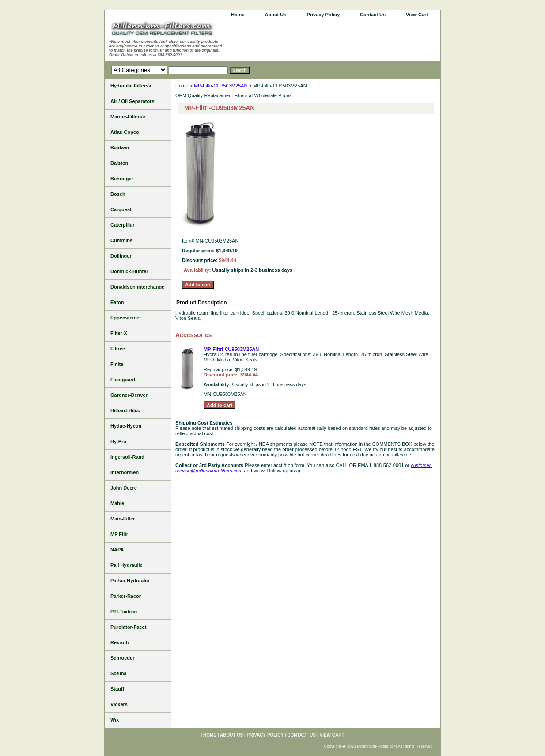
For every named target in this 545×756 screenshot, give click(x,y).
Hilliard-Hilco (125, 410)
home (238, 15)
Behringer (122, 179)
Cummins (121, 240)
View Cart (417, 15)
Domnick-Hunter (129, 271)
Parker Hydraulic (130, 581)
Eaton (117, 302)
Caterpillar (122, 225)
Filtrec (118, 349)
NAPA (117, 550)
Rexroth (120, 642)
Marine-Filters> (128, 117)
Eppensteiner (126, 318)
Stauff (117, 689)
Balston (119, 163)
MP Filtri (120, 534)
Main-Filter (123, 519)
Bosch (118, 194)
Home (182, 86)
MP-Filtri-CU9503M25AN (221, 86)
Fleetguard (123, 380)
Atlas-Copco (125, 132)
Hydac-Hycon (126, 426)
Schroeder (122, 658)
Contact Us (373, 15)
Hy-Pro (118, 441)
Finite (117, 364)
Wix (115, 720)
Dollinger (121, 256)
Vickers (119, 704)
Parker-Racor (126, 596)
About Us (276, 15)
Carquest (121, 209)
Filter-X (119, 333)
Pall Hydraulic (127, 565)
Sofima (119, 673)
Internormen (125, 472)
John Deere (124, 488)
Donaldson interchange (137, 287)
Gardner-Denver (129, 395)
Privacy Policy (323, 15)
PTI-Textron (124, 612)
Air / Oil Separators (132, 101)
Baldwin (120, 148)
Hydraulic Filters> (131, 86)
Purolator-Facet (128, 627)
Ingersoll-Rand (127, 457)
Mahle (117, 503)
